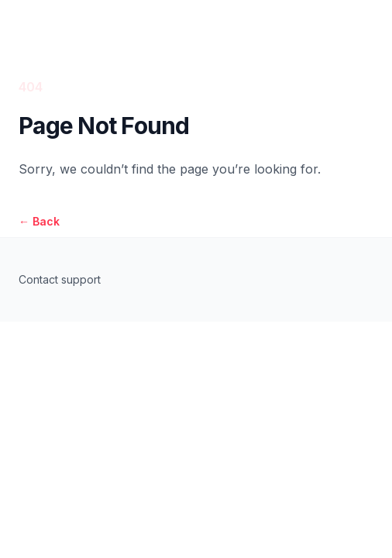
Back (39, 221)
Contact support (60, 279)
